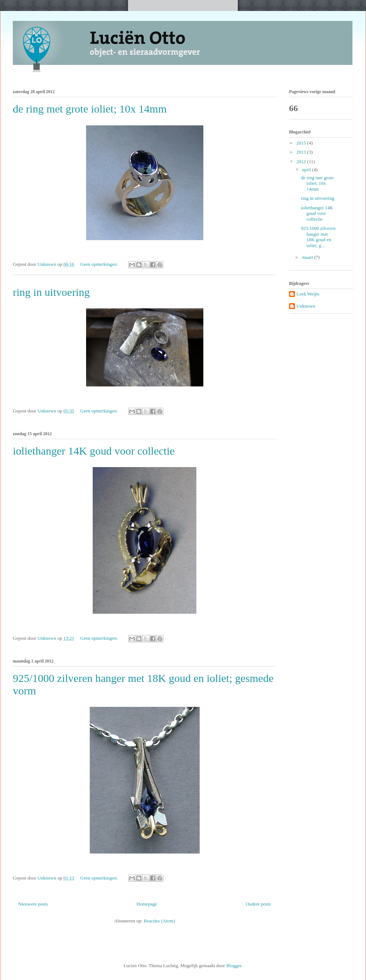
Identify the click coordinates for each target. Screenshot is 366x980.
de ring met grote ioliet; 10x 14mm (90, 109)
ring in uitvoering (51, 292)
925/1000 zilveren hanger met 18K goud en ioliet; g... (318, 237)
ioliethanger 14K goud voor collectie (94, 451)
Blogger (234, 966)
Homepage (147, 904)
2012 (302, 162)
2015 (302, 143)
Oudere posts (258, 904)
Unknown (306, 306)
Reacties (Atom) (159, 921)
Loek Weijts (308, 294)
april (307, 170)
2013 (302, 152)
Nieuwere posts (33, 904)
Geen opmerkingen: (100, 264)
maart (308, 257)
